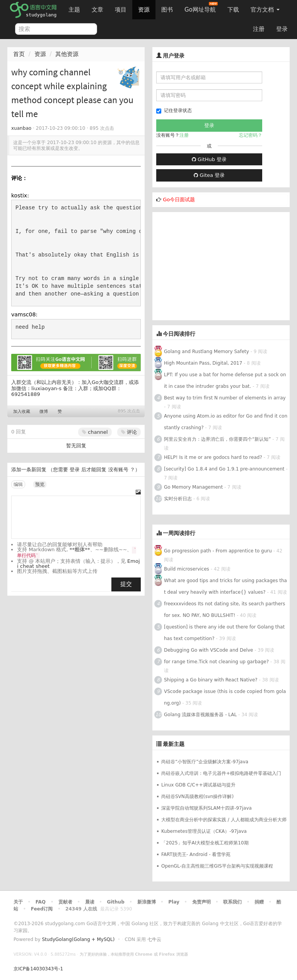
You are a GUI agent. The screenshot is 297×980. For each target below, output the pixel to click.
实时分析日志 (178, 499)
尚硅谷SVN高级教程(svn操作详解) (197, 797)
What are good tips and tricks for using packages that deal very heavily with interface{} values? (225, 586)
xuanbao (21, 128)
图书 (167, 10)
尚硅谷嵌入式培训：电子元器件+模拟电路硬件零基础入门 (221, 773)
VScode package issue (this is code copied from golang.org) (225, 697)
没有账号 (118, 470)
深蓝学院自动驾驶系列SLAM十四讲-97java (207, 808)
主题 (74, 10)
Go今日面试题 (179, 200)
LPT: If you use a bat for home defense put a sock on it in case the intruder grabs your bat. (225, 380)
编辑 (18, 484)
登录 (282, 29)
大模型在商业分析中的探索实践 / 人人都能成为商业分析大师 (224, 820)
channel (95, 432)
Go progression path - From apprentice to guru (218, 551)
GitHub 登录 (209, 159)
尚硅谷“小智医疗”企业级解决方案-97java (205, 762)
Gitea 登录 (209, 175)
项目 (121, 10)
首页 (19, 54)
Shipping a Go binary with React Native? (211, 680)
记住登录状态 (174, 111)
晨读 (90, 902)
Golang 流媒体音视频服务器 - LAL (200, 715)
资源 (144, 10)
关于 (18, 902)
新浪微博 (147, 902)
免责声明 (201, 902)
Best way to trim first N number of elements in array (225, 398)
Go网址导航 (201, 8)
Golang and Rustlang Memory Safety (207, 352)
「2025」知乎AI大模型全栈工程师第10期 (205, 843)
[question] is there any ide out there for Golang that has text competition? (224, 633)
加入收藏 (22, 412)
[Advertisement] (221, 266)
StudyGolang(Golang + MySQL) (78, 939)
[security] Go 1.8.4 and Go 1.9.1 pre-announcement (224, 469)
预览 (40, 484)
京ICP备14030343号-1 (38, 969)
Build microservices (187, 569)
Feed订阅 (42, 909)
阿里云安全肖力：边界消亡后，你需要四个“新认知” (217, 439)
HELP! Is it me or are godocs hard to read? (213, 457)
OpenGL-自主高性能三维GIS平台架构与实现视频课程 (217, 866)
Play (174, 902)
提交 (126, 584)
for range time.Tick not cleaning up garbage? (216, 662)
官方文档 (265, 10)
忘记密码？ (251, 135)
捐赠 (259, 902)
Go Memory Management (193, 487)
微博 (44, 412)
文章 (97, 10)
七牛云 (154, 939)
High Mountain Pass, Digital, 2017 (203, 363)
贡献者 (65, 902)
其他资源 (67, 54)
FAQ (41, 902)
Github (115, 902)
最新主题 (174, 744)
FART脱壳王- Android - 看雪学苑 (196, 854)
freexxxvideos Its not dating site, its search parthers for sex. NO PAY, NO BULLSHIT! (224, 610)
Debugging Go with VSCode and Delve (208, 650)
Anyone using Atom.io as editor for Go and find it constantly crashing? (226, 422)
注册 (259, 29)
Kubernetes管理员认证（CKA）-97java (204, 831)
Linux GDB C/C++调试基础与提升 (198, 785)
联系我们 (232, 902)
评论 (129, 432)
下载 (233, 10)
